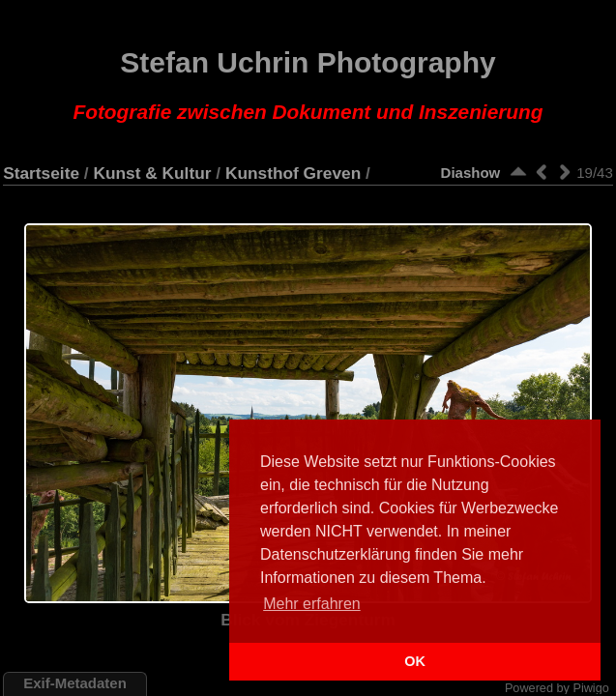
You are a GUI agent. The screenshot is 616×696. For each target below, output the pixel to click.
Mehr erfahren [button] (312, 604)
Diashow (471, 173)
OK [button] (415, 661)
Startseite (41, 173)
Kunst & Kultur (152, 173)
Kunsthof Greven (293, 173)
